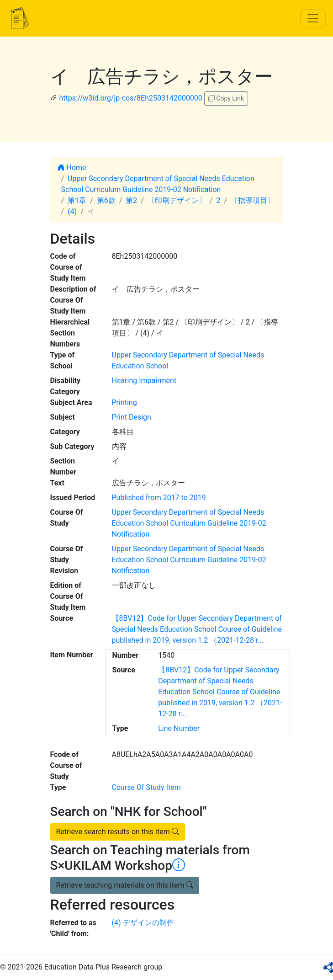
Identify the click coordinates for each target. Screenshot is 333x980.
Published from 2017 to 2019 (159, 498)
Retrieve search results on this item (118, 832)
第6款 (106, 200)
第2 (131, 200)
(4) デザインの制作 (143, 923)
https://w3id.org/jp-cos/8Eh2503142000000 (130, 98)
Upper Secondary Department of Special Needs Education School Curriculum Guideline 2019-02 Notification (189, 523)
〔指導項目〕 (253, 200)
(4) (72, 211)
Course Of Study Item (146, 787)
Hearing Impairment (144, 381)
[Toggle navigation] (313, 18)
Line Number (179, 728)
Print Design (132, 417)
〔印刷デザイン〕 (177, 200)
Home (72, 168)
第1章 (77, 200)
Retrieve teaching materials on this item (125, 885)
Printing (124, 402)
